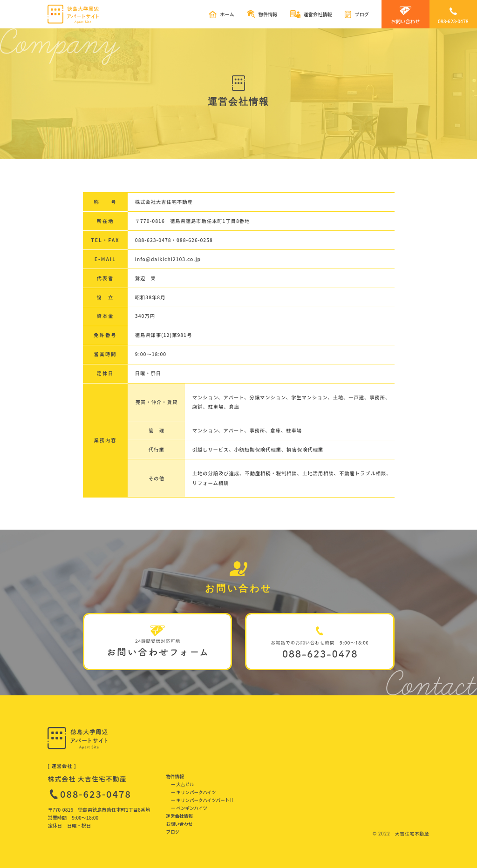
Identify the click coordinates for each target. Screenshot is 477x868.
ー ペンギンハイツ (189, 808)
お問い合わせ (179, 824)
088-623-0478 (96, 794)
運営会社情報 (179, 816)
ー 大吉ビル (183, 784)
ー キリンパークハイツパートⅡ (202, 800)
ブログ (173, 832)
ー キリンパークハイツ (194, 792)
